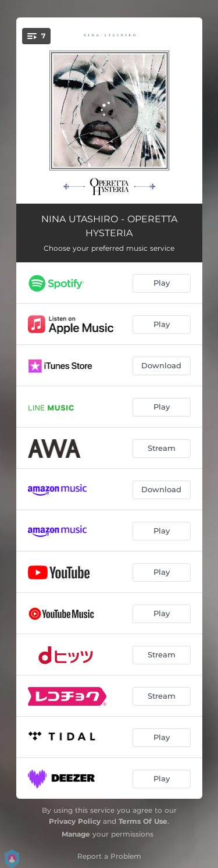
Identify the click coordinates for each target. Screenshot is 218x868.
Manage (76, 834)
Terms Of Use (143, 821)
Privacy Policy (75, 821)
